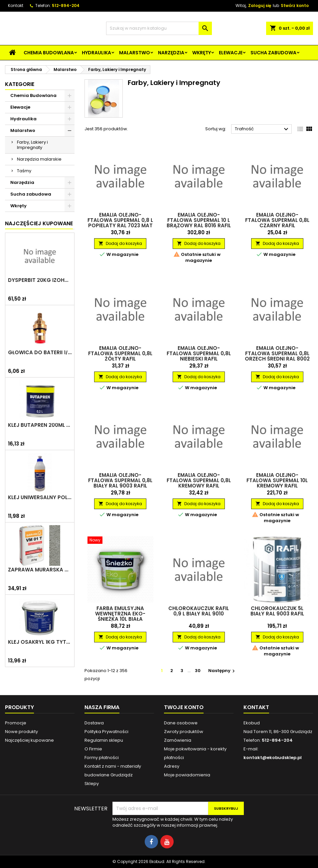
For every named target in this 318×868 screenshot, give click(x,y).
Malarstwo (135, 53)
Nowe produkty (21, 732)
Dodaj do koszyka (120, 243)
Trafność (262, 129)
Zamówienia (178, 740)
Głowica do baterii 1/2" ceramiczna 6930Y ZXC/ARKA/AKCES (40, 353)
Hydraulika (96, 53)
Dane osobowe (181, 723)
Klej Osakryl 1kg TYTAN (40, 642)
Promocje (16, 723)
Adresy (172, 766)
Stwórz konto (295, 5)
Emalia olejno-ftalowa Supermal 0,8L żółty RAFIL (120, 353)
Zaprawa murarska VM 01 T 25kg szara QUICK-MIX (40, 570)
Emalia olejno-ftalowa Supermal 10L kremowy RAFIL (277, 480)
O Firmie (93, 749)
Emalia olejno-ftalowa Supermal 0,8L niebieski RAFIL (199, 353)
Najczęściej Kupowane (39, 223)
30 (198, 671)
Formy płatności (102, 758)
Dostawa (94, 723)
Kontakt (16, 5)
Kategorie (20, 84)
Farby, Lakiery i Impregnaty (32, 145)
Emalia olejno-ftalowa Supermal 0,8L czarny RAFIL (277, 220)
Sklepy (92, 784)
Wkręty (202, 53)
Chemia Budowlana (49, 53)
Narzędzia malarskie (39, 159)
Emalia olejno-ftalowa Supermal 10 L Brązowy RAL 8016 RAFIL (199, 220)
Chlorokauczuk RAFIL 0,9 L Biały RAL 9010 (199, 611)
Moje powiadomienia (187, 775)
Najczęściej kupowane (29, 740)
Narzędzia (171, 53)
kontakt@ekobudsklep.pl (273, 758)
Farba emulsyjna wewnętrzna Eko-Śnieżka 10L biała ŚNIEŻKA (120, 616)
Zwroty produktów (184, 732)
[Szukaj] (159, 28)
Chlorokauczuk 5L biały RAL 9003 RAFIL (277, 611)
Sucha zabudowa (273, 53)
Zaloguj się (260, 5)
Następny (222, 671)
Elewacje (231, 53)
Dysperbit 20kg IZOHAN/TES (40, 280)
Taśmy (24, 171)
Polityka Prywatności (106, 732)
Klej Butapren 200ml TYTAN (40, 425)
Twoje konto (184, 707)
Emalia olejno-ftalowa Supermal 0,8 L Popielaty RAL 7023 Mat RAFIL (120, 223)
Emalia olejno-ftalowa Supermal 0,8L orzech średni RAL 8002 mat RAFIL (277, 356)
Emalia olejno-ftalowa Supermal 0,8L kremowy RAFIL (199, 480)
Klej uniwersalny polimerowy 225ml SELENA (40, 497)
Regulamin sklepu (104, 740)
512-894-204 (66, 5)
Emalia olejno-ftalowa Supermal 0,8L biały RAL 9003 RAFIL (120, 480)
